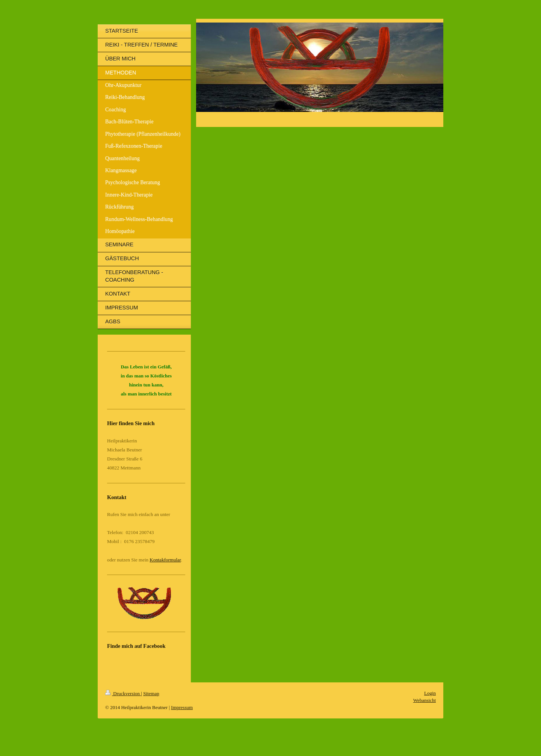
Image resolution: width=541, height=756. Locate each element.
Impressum (182, 707)
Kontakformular (165, 560)
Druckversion (123, 693)
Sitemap (151, 693)
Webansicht (425, 700)
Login (430, 693)
